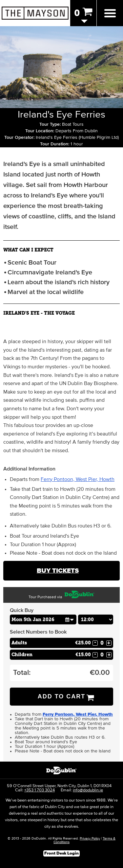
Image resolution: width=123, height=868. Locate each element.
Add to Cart (62, 696)
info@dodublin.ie (88, 790)
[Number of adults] (102, 643)
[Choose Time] (96, 619)
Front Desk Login (61, 853)
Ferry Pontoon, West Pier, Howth (78, 479)
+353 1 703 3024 (40, 790)
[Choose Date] (43, 619)
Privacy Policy (90, 838)
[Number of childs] (102, 655)
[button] (70, 619)
